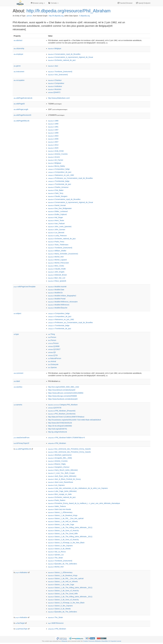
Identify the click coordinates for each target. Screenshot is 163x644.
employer (18, 54)
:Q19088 (54, 346)
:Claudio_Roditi (57, 269)
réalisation (21, 617)
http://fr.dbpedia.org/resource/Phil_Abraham (68, 11)
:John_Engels (56, 272)
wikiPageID (19, 104)
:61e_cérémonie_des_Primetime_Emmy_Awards (69, 449)
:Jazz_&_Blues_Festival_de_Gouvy (64, 479)
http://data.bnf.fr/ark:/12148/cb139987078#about (66, 417)
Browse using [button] (38, 3)
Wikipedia (64, 641)
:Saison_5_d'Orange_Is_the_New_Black (66, 543)
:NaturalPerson (55, 358)
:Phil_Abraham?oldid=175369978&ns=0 (66, 438)
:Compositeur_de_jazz (60, 172)
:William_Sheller (57, 251)
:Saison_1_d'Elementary (60, 512)
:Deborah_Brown (57, 275)
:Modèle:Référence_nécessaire (63, 302)
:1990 (53, 124)
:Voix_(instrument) (58, 75)
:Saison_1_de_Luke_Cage (61, 524)
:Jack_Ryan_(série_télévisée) (62, 476)
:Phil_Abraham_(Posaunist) (62, 411)
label (17, 381)
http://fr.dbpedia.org (56, 16)
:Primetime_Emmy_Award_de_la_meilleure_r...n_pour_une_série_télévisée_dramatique (84, 503)
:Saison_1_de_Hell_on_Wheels (63, 521)
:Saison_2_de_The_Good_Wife (63, 534)
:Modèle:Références (59, 305)
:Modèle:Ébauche (58, 308)
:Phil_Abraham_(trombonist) (62, 414)
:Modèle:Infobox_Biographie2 (62, 296)
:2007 (53, 142)
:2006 (53, 139)
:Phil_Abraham (57, 443)
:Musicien (55, 89)
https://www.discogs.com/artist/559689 (62, 396)
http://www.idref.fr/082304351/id (60, 423)
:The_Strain (55, 558)
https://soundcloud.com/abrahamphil (62, 390)
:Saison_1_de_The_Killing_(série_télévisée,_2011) (70, 527)
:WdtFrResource (56, 623)
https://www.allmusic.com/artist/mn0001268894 (66, 393)
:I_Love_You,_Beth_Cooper (61, 473)
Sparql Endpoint (143, 3)
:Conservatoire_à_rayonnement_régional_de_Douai (71, 57)
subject (17, 313)
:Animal (52, 361)
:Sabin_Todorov (57, 506)
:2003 (53, 136)
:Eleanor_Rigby (57, 464)
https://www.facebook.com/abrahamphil (63, 399)
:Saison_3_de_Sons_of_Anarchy (63, 540)
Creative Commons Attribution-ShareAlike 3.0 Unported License (102, 641)
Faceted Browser (125, 3)
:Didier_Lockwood (58, 211)
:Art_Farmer (56, 160)
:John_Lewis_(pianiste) (60, 227)
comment (18, 373)
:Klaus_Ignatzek (57, 281)
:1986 (53, 121)
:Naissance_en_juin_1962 (61, 175)
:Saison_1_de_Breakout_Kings (63, 515)
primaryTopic (21, 629)
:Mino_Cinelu (56, 266)
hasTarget (20, 623)
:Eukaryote (53, 364)
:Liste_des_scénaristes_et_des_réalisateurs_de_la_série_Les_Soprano (78, 488)
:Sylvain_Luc (56, 555)
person (29, 16)
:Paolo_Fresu (56, 242)
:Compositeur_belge (59, 169)
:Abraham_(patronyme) (60, 455)
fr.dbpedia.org (85, 16)
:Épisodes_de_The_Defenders (63, 564)
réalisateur (21, 572)
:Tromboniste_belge (59, 181)
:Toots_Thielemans (58, 245)
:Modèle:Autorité (57, 287)
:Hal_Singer (56, 217)
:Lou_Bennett (56, 233)
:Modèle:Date (56, 290)
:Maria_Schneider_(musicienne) (63, 254)
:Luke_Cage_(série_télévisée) (62, 491)
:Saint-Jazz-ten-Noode (60, 509)
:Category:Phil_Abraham (63, 405)
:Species (52, 367)
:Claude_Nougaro (58, 196)
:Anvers (54, 157)
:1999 (53, 133)
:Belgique (55, 48)
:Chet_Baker (56, 190)
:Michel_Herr (56, 257)
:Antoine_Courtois (58, 154)
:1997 (53, 130)
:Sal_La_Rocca (57, 552)
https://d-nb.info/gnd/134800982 (60, 426)
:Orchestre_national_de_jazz (62, 60)
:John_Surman (57, 230)
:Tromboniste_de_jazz (60, 184)
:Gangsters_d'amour (59, 467)
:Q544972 (54, 92)
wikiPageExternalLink (23, 98)
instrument (19, 72)
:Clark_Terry (56, 193)
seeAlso (18, 387)
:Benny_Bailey (57, 166)
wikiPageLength (21, 109)
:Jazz (53, 66)
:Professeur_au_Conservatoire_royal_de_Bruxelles (70, 178)
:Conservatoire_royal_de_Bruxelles (64, 54)
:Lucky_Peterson (57, 236)
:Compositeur (56, 83)
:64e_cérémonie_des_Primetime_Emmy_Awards (69, 452)
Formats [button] (53, 3)
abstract (18, 40)
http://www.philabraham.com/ (59, 98)
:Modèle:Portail (57, 299)
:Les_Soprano (56, 485)
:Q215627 (54, 349)
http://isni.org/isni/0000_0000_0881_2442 (64, 387)
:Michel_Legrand (57, 260)
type (16, 334)
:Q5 (52, 352)
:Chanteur (55, 80)
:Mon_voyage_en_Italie (60, 494)
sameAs (18, 405)
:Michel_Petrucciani (58, 263)
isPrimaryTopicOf (21, 443)
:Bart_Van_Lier (57, 278)
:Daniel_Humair (57, 205)
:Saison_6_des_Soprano (60, 546)
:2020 (53, 148)
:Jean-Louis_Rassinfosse (61, 482)
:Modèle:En (55, 293)
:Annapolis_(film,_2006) (60, 458)
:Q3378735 (55, 408)
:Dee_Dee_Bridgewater (60, 208)
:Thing (51, 334)
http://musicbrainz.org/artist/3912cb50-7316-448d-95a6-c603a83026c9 (74, 420)
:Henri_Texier (56, 220)
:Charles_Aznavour (58, 187)
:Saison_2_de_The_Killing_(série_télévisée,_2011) (70, 537)
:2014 (53, 145)
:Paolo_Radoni (57, 500)
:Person (52, 337)
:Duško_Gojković (57, 214)
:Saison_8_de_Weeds (59, 549)
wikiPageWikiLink (21, 121)
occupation (19, 80)
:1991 (53, 127)
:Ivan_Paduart (56, 223)
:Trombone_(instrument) (60, 72)
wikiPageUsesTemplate (25, 287)
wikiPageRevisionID (22, 115)
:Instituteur (55, 86)
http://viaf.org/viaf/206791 (58, 429)
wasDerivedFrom (22, 438)
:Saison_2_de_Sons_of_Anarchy (63, 531)
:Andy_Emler (56, 151)
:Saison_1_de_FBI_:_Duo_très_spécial (66, 518)
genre (17, 66)
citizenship (19, 48)
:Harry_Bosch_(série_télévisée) (63, 470)
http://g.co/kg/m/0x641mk (57, 432)
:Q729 (53, 355)
